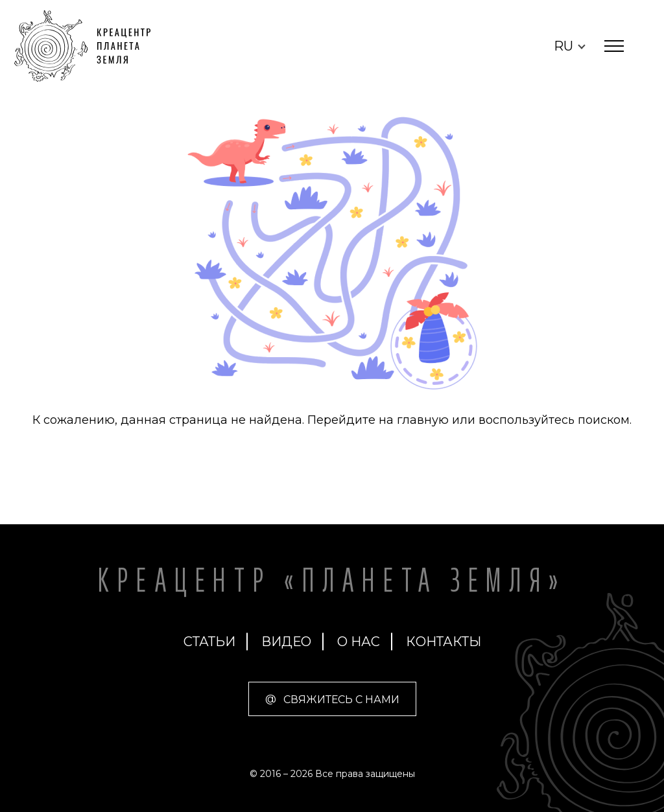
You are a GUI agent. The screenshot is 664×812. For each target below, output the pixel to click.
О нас (359, 642)
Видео (286, 642)
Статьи (209, 642)
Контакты (444, 642)
